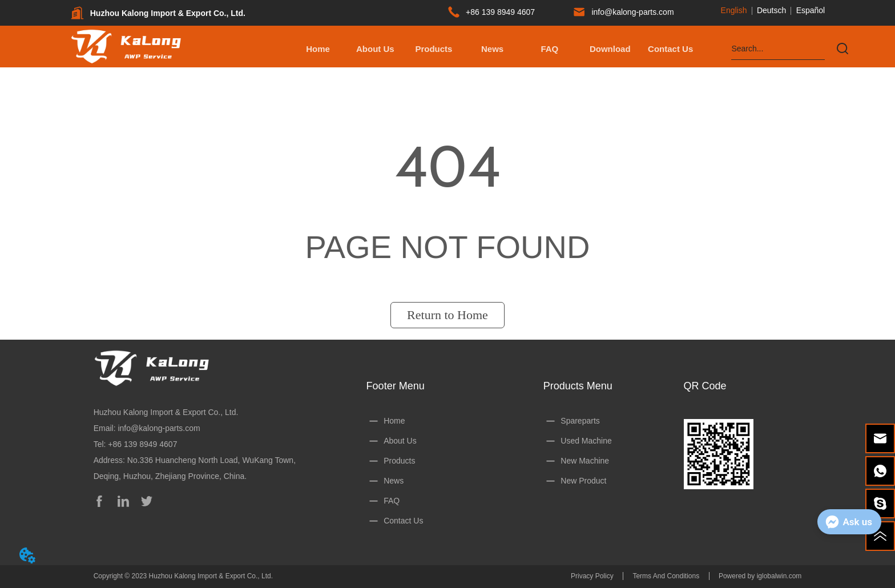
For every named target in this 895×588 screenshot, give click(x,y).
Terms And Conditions (666, 576)
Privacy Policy (592, 576)
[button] (434, 49)
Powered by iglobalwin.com (760, 576)
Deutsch (771, 10)
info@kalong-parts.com (159, 428)
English (734, 10)
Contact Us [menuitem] (670, 49)
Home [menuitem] (318, 49)
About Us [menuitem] (375, 49)
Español (811, 10)
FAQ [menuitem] (549, 49)
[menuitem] (434, 49)
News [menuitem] (492, 49)
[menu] (494, 49)
